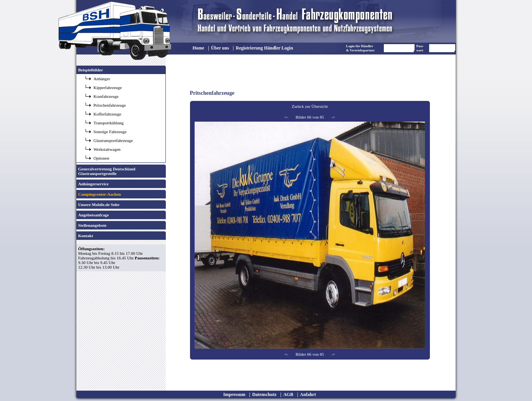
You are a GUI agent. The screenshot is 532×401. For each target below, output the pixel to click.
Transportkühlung (109, 123)
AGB (288, 394)
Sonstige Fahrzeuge (110, 132)
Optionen (102, 158)
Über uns (220, 48)
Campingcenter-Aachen (100, 194)
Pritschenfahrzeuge (110, 105)
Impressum (235, 394)
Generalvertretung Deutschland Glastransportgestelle (107, 171)
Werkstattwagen (107, 149)
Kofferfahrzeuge (107, 114)
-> (333, 117)
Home (199, 48)
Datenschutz (264, 394)
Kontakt (86, 236)
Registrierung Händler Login (264, 48)
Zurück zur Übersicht (310, 106)
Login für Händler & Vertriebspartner (361, 48)
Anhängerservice (93, 184)
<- (286, 117)
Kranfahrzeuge (106, 96)
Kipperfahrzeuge (108, 87)
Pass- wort (420, 48)
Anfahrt (308, 394)
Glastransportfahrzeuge (113, 140)
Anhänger (102, 79)
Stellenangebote (93, 225)
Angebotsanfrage (94, 215)
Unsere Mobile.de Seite (99, 205)
